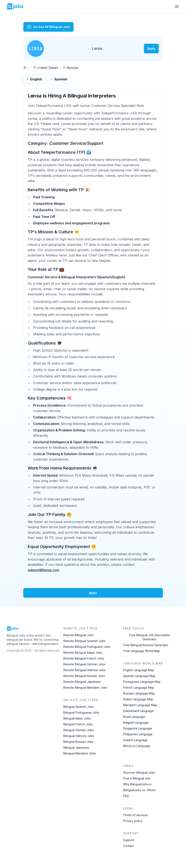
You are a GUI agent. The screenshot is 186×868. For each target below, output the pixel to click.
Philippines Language (138, 734)
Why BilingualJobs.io (137, 784)
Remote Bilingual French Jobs (84, 658)
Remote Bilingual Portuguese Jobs (87, 647)
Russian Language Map (139, 693)
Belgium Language (136, 723)
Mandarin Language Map (140, 705)
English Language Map (139, 670)
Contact (128, 846)
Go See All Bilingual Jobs (48, 27)
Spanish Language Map (139, 676)
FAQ (126, 796)
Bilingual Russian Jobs (78, 742)
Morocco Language (137, 746)
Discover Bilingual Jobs (139, 772)
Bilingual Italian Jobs (77, 718)
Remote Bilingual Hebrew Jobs (84, 670)
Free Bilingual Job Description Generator (150, 637)
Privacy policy (133, 821)
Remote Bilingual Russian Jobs (84, 676)
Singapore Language (138, 728)
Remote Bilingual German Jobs (84, 664)
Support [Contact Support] (129, 840)
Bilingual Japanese (76, 747)
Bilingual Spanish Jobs (79, 707)
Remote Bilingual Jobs (79, 635)
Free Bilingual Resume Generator (146, 645)
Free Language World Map (142, 651)
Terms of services (135, 815)
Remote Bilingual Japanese (82, 682)
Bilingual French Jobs (78, 724)
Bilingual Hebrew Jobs (79, 736)
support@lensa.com (43, 570)
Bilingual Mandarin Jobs (80, 753)
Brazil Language (134, 717)
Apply (151, 48)
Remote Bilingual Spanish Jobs (84, 641)
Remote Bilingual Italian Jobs (83, 653)
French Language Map (139, 688)
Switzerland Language (138, 711)
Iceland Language (135, 740)
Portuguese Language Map (142, 682)
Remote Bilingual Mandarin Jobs (85, 688)
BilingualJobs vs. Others (139, 790)
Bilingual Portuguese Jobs (81, 713)
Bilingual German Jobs (79, 730)
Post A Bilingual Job (137, 778)
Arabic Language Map (138, 699)
